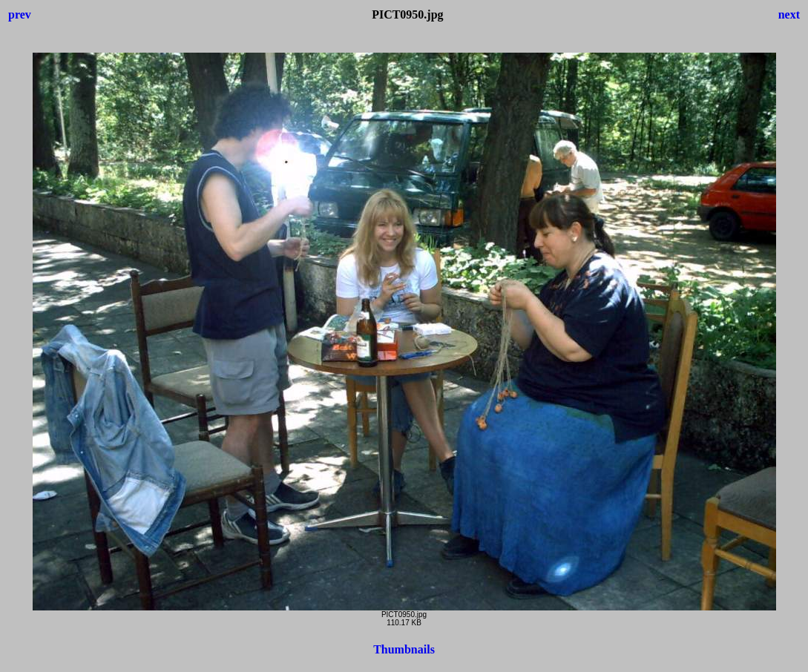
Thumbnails (404, 649)
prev (20, 14)
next (789, 14)
